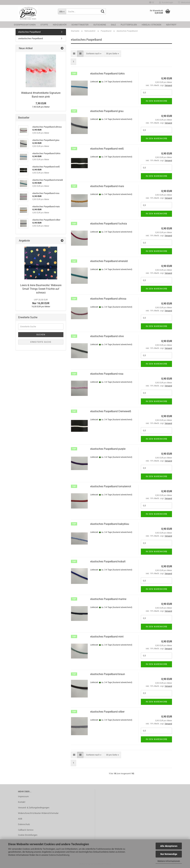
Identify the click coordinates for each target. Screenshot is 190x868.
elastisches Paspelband (29, 32)
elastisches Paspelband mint (107, 637)
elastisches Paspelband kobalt (108, 561)
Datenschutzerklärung (59, 855)
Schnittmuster (80, 25)
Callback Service (26, 830)
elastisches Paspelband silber (107, 712)
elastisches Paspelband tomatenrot (111, 486)
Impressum (23, 796)
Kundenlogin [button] (166, 2)
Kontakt (22, 802)
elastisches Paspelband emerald (109, 261)
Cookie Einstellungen (28, 835)
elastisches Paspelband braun (108, 674)
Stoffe (44, 25)
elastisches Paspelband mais (107, 186)
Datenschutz (24, 824)
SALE (113, 25)
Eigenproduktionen (25, 25)
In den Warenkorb (156, 101)
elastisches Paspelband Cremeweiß (111, 411)
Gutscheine (100, 25)
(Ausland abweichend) (122, 82)
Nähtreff (171, 25)
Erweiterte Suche (41, 342)
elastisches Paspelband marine (108, 599)
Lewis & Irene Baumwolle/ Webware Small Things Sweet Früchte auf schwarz (41, 289)
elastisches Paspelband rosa (107, 374)
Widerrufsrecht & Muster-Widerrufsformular (38, 813)
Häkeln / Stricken (151, 25)
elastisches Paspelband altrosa (108, 299)
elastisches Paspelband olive (107, 336)
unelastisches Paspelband (30, 38)
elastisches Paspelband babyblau (110, 524)
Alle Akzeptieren (169, 846)
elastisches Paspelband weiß (107, 149)
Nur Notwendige (169, 854)
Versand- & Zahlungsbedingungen (34, 808)
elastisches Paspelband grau (107, 111)
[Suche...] (62, 11)
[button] (152, 2)
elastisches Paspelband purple (108, 449)
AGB (20, 819)
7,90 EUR (41, 103)
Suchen (41, 335)
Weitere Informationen (169, 861)
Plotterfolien (129, 25)
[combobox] (94, 54)
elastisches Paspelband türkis (107, 74)
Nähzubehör (60, 25)
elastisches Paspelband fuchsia (109, 224)
